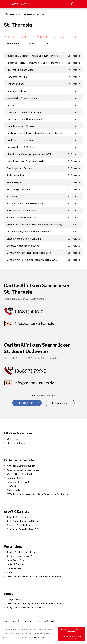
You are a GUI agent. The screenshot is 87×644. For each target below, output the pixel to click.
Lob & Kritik (13, 486)
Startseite (14, 15)
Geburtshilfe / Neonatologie (22, 98)
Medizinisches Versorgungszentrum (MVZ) (29, 154)
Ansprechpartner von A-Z (19, 556)
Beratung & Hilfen (16, 478)
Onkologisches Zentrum (20, 168)
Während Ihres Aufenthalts (20, 474)
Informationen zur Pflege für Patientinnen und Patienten (34, 603)
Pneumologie (14, 182)
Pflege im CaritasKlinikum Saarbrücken (25, 607)
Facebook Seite (27, 403)
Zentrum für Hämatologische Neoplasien (29, 253)
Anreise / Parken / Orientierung (22, 552)
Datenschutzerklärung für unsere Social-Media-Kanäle (33, 624)
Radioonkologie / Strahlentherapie (25, 203)
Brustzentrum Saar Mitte (20, 70)
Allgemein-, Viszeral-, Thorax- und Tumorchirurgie (33, 56)
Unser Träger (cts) (16, 560)
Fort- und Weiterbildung (19, 525)
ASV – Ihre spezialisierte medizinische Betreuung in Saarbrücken (38, 494)
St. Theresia (13, 439)
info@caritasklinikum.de (34, 323)
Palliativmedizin (15, 175)
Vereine (11, 572)
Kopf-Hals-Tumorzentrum (21, 140)
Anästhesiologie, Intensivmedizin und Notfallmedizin (35, 63)
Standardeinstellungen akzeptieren (71, 638)
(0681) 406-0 (29, 311)
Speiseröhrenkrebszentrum (21, 217)
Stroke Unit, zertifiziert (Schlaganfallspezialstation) (34, 224)
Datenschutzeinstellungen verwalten (71, 630)
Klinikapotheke (14, 568)
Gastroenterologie (17, 91)
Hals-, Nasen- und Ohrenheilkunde (25, 119)
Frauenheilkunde (16, 84)
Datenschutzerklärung (41, 621)
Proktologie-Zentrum (18, 189)
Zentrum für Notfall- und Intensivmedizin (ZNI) (32, 260)
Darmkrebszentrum (17, 77)
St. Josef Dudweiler (16, 443)
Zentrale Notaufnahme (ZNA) (23, 246)
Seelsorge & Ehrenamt (18, 482)
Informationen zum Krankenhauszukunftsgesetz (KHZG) (34, 576)
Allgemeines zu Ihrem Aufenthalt (23, 470)
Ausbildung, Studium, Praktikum (22, 521)
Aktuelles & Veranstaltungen (21, 466)
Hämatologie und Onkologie (22, 126)
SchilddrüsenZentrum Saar (21, 210)
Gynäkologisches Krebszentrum (24, 112)
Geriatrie (11, 105)
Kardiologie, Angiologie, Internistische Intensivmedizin (36, 133)
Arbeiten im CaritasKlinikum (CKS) (23, 529)
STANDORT (13, 43)
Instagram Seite (60, 403)
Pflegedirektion (14, 599)
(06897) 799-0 (31, 371)
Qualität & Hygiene (16, 490)
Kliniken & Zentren (34, 15)
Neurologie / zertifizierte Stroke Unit (27, 161)
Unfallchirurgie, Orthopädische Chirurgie (28, 231)
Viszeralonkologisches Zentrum (24, 239)
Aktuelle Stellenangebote (20, 517)
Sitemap (22, 621)
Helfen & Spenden (16, 564)
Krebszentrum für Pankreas (21, 147)
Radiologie (12, 196)
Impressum (10, 621)
